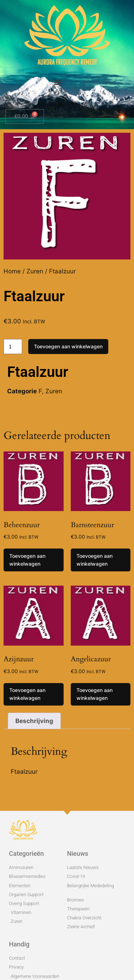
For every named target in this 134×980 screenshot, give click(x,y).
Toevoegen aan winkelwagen (68, 346)
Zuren (35, 271)
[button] (58, 82)
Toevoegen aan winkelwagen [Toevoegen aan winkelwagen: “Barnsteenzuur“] (95, 560)
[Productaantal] (13, 347)
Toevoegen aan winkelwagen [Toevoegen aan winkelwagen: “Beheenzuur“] (27, 560)
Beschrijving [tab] (34, 721)
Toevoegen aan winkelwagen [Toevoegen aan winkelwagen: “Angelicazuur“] (95, 694)
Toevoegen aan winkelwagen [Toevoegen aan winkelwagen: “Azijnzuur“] (27, 694)
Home (12, 271)
